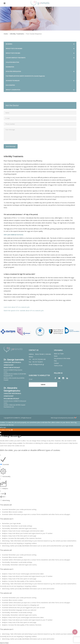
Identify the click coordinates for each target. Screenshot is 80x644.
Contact (56, 363)
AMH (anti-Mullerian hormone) (13, 235)
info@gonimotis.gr (38, 364)
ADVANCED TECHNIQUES (40, 81)
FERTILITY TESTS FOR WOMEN (40, 49)
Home (6, 34)
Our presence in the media (62, 358)
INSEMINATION (10, 67)
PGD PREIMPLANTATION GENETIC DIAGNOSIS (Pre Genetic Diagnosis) (25, 76)
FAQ (55, 361)
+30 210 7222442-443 (39, 359)
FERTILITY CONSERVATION (40, 90)
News (56, 356)
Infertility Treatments (17, 34)
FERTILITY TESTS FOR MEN (40, 53)
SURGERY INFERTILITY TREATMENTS (40, 58)
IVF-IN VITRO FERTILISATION (40, 71)
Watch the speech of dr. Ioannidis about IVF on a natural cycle (24, 311)
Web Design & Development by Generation (64, 418)
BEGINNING (40, 44)
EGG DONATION (10, 85)
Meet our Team (59, 354)
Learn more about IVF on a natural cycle (17, 307)
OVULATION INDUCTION (12, 62)
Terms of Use (58, 366)
